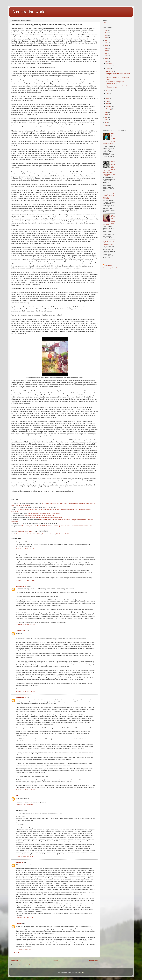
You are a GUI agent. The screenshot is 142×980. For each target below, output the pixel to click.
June (108, 96)
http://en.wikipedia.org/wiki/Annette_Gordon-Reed (44, 514)
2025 (106, 33)
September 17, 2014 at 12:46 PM (26, 580)
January (109, 109)
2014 (106, 61)
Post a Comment (19, 953)
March (108, 104)
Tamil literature (69, 534)
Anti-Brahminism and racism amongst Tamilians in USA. (109, 243)
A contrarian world (29, 12)
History (39, 534)
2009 (106, 122)
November (109, 66)
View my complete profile (110, 268)
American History (21, 534)
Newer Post (16, 961)
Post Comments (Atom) (26, 965)
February (109, 106)
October (109, 69)
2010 (106, 120)
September (110, 71)
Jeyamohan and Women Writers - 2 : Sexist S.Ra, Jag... (117, 87)
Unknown (19, 924)
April (108, 101)
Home (55, 961)
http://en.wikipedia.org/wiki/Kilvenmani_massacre (46, 518)
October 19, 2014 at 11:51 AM (25, 856)
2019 (106, 48)
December (109, 63)
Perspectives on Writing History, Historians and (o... (115, 83)
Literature (53, 534)
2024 (106, 35)
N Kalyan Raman (21, 586)
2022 (106, 40)
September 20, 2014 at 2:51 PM (25, 692)
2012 (106, 115)
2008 (106, 125)
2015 (106, 59)
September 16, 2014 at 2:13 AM (25, 549)
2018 (106, 51)
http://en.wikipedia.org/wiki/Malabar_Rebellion (40, 516)
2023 (106, 38)
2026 (106, 30)
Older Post (94, 961)
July (108, 93)
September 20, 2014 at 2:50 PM (25, 625)
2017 (106, 53)
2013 (106, 112)
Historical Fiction (32, 534)
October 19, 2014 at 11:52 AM (25, 918)
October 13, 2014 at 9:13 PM (24, 805)
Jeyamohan (46, 534)
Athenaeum (20, 796)
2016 (106, 56)
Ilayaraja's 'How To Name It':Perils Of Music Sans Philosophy (109, 196)
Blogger (82, 973)
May (108, 99)
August (108, 91)
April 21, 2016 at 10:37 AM (24, 949)
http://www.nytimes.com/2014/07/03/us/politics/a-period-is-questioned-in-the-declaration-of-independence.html (57, 526)
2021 (106, 43)
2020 (106, 46)
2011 (106, 117)
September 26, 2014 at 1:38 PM (25, 790)
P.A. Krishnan (60, 534)
